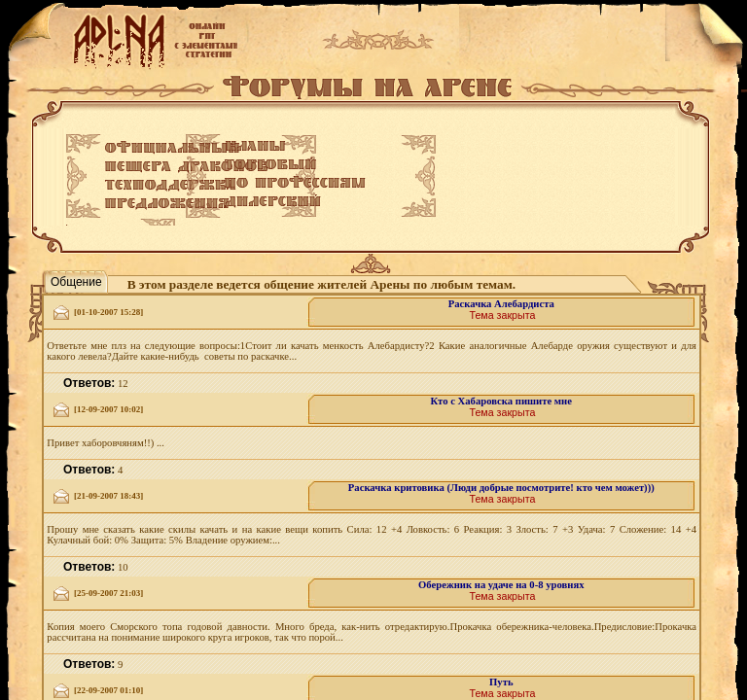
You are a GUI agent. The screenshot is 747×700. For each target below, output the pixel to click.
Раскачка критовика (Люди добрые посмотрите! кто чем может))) (501, 488)
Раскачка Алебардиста (501, 304)
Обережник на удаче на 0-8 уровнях (501, 585)
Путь (501, 682)
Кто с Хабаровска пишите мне (501, 401)
